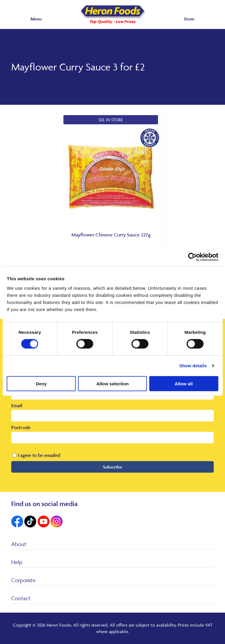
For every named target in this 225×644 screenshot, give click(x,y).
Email (17, 405)
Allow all (184, 383)
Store (189, 19)
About (19, 544)
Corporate (23, 580)
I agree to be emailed (39, 455)
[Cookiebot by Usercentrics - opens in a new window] (192, 257)
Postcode (21, 427)
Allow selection (112, 383)
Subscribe (112, 467)
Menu (36, 19)
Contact (21, 598)
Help (17, 562)
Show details (193, 366)
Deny (41, 383)
